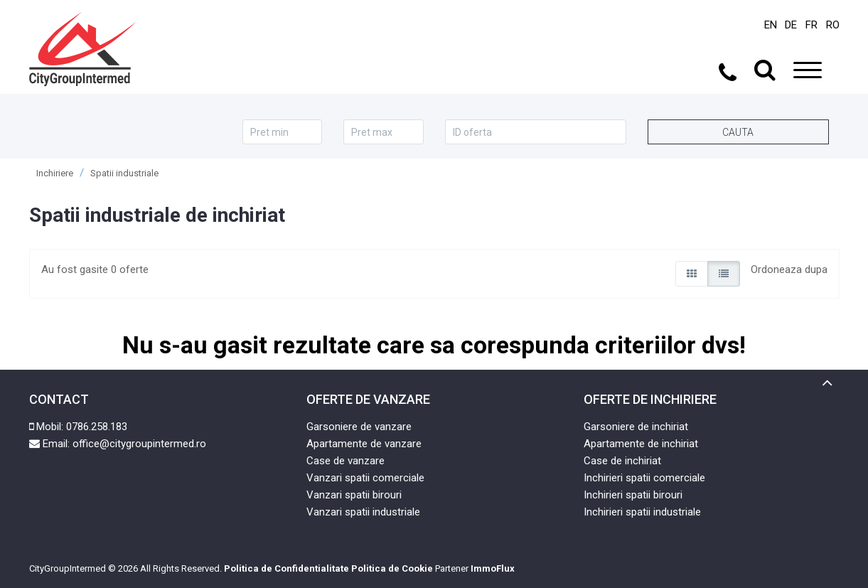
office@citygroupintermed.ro (139, 444)
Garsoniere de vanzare (359, 427)
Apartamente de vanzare (364, 444)
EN (771, 25)
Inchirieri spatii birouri (633, 495)
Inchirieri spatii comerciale (644, 478)
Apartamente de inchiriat (641, 444)
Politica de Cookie (392, 568)
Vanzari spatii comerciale (365, 478)
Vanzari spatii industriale (363, 512)
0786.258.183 (97, 427)
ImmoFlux (493, 568)
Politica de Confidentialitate (286, 568)
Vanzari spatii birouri (354, 495)
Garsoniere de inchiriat (636, 427)
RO (833, 25)
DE (791, 25)
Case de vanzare (345, 461)
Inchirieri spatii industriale (642, 512)
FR (811, 25)
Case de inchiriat (622, 461)
